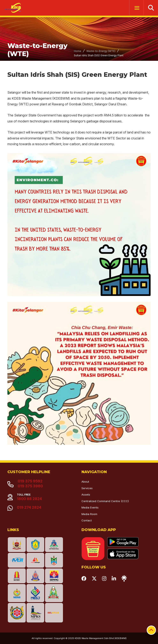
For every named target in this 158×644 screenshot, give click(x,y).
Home (78, 51)
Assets (86, 494)
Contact (87, 520)
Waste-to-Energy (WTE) (101, 51)
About (85, 482)
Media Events (90, 507)
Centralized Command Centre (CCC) (105, 501)
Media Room (89, 514)
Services (87, 488)
